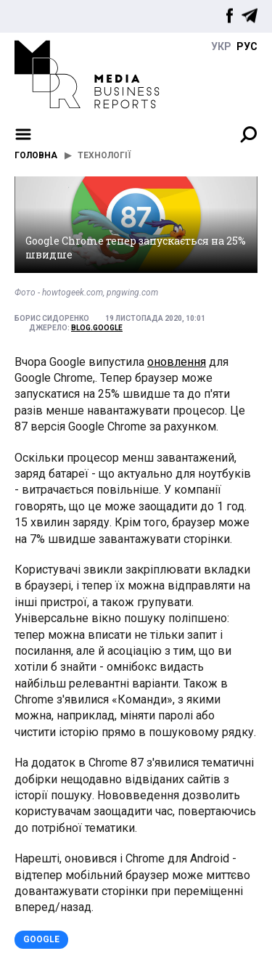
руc (247, 46)
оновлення (177, 362)
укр (221, 46)
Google (41, 939)
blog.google (97, 328)
